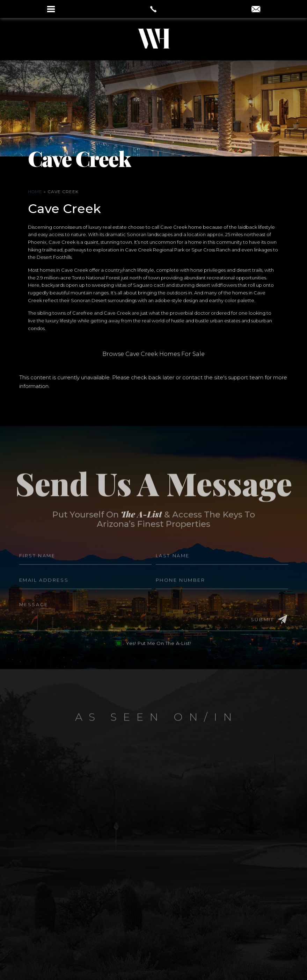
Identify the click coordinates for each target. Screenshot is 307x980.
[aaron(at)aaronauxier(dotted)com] (256, 10)
